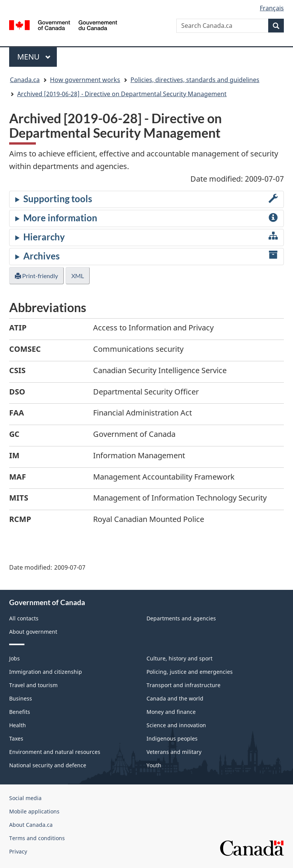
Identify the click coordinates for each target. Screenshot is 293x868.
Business (21, 698)
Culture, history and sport (180, 658)
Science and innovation (176, 725)
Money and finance (171, 712)
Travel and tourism (33, 685)
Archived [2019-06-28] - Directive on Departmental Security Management (122, 94)
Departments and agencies (181, 618)
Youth (154, 765)
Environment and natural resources (55, 752)
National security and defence (48, 765)
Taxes (16, 738)
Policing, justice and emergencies (190, 672)
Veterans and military (174, 752)
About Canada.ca (31, 825)
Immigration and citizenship (46, 672)
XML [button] (78, 276)
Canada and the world (175, 698)
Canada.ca (25, 80)
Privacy (18, 851)
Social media (25, 798)
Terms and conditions (37, 838)
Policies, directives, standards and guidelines (195, 80)
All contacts (24, 618)
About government (33, 632)
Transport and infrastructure (184, 685)
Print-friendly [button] (36, 276)
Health (18, 725)
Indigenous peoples (172, 738)
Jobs (14, 658)
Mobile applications (34, 811)
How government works (85, 80)
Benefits (20, 712)
